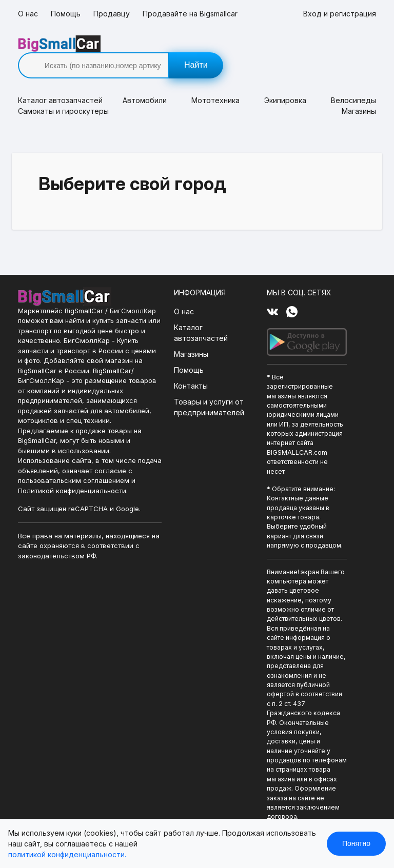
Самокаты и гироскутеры (63, 94)
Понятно (356, 843)
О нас (28, 14)
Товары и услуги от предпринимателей (208, 390)
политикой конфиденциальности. (67, 854)
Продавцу (112, 14)
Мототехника (215, 83)
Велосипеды (353, 83)
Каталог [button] (58, 83)
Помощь (66, 14)
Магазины (359, 94)
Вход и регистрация (340, 14)
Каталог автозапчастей (199, 316)
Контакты (189, 369)
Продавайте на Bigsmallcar (190, 14)
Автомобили (145, 83)
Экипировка (285, 83)
